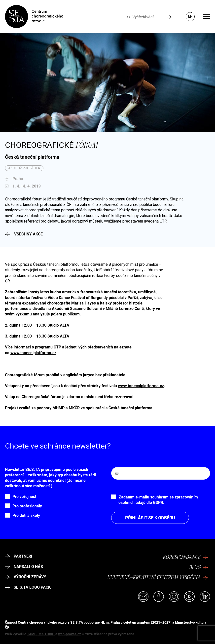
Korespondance (185, 557)
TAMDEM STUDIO (41, 634)
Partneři (19, 556)
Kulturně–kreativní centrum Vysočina (158, 578)
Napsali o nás (24, 567)
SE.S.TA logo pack (28, 587)
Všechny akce (24, 234)
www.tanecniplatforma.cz (33, 353)
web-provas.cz (70, 634)
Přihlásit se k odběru (150, 518)
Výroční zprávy (26, 577)
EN (190, 16)
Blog (199, 568)
